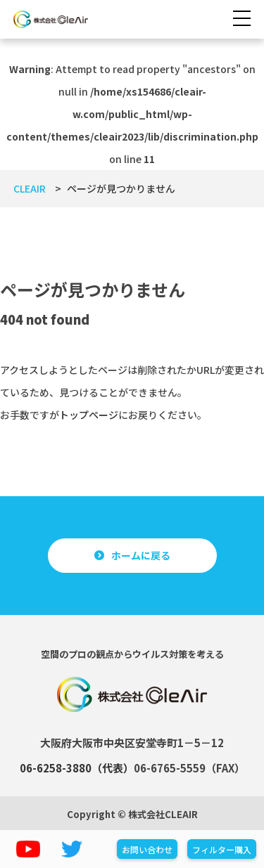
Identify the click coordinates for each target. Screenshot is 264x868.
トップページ (89, 415)
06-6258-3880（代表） (77, 768)
